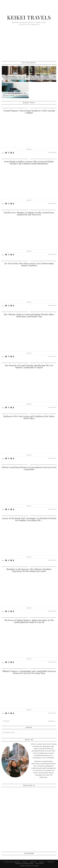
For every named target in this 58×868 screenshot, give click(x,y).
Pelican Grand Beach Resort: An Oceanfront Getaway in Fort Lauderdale (29, 468)
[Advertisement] (29, 43)
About (25, 862)
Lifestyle (50, 862)
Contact (33, 862)
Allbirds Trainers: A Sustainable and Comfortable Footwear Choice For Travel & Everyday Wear (29, 672)
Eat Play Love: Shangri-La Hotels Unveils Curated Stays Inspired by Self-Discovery (29, 213)
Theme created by (29, 866)
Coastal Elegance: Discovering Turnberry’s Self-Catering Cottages (29, 112)
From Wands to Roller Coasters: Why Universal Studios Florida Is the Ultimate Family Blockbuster (29, 162)
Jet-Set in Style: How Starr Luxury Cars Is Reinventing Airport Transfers (29, 264)
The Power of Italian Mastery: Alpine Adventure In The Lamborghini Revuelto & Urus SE (29, 621)
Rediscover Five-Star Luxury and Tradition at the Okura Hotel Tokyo (29, 417)
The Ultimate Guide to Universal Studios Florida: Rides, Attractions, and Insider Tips (29, 315)
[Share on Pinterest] (11, 153)
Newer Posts (52, 721)
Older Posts (6, 721)
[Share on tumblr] (13, 153)
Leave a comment (52, 153)
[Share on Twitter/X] (9, 153)
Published (40, 863)
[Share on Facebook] (6, 153)
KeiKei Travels (29, 17)
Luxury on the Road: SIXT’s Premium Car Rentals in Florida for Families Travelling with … (29, 519)
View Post (29, 149)
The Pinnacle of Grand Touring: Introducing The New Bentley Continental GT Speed (29, 366)
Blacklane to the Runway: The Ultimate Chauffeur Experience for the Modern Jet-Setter (29, 570)
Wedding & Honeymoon (24, 863)
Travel (42, 862)
